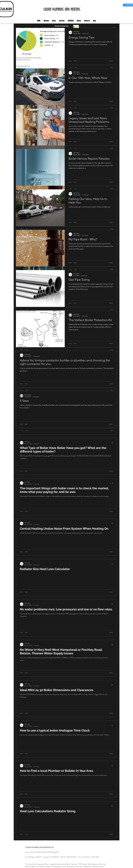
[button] (46, 21)
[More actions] (113, 443)
